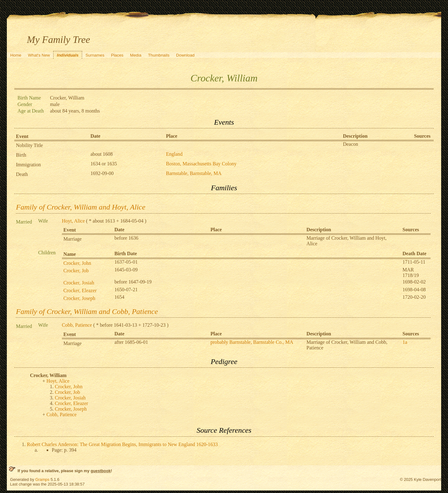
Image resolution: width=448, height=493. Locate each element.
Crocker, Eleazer (80, 290)
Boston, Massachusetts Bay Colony (201, 164)
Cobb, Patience (77, 325)
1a (405, 342)
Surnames (95, 55)
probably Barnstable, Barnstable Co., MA (252, 342)
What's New (39, 55)
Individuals (68, 55)
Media (136, 55)
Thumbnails (159, 55)
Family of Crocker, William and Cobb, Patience (87, 311)
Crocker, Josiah (79, 283)
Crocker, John (77, 263)
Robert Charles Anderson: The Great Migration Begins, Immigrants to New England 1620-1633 (122, 444)
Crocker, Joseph (79, 298)
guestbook (101, 471)
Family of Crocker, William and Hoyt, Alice (81, 207)
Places (117, 55)
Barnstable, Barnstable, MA (194, 173)
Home (16, 55)
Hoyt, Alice (73, 221)
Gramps (42, 479)
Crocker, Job (76, 271)
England (174, 154)
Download (185, 55)
